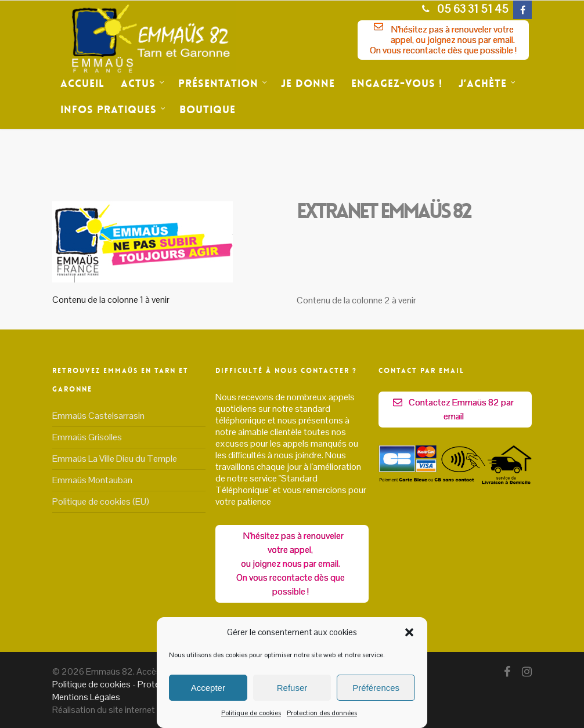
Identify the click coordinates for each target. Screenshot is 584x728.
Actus (143, 84)
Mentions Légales (86, 697)
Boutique (208, 110)
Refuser (292, 688)
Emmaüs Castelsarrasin (98, 416)
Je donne (308, 84)
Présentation (223, 84)
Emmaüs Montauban (92, 480)
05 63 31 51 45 (462, 9)
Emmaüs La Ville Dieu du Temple (115, 459)
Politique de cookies (251, 713)
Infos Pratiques (113, 110)
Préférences (376, 688)
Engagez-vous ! (397, 84)
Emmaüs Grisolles (87, 437)
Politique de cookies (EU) (101, 501)
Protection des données (322, 713)
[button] (409, 632)
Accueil (82, 84)
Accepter (208, 688)
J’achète (487, 84)
